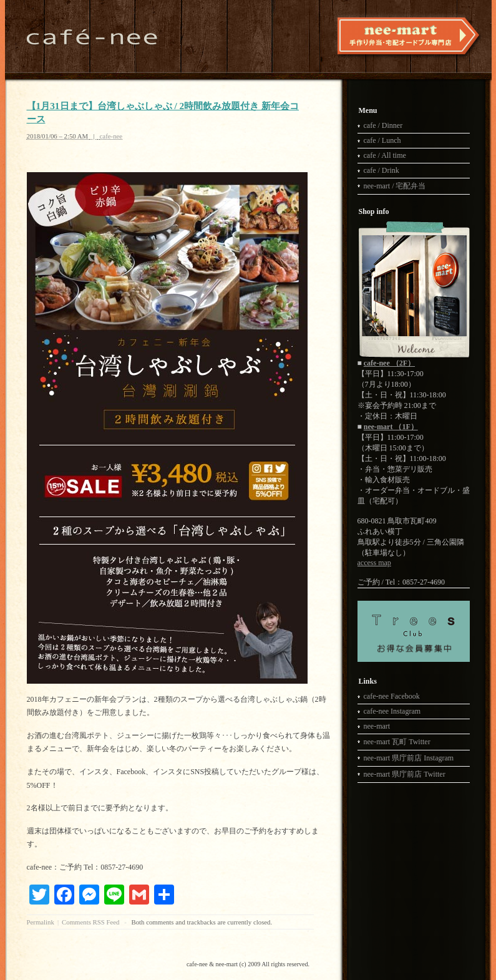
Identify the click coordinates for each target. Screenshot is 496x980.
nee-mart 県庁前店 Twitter (405, 774)
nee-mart (377, 726)
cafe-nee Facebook (392, 696)
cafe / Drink (382, 170)
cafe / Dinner (383, 125)
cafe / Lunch (382, 140)
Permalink (41, 922)
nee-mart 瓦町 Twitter (397, 742)
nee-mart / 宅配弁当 (395, 186)
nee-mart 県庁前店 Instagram (409, 758)
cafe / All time (385, 155)
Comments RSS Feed (90, 922)
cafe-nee (111, 136)
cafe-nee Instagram (392, 711)
